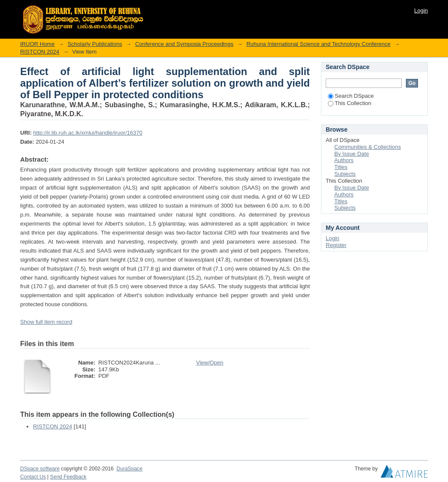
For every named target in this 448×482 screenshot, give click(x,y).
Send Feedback (68, 477)
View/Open (210, 363)
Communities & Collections (368, 147)
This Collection (350, 103)
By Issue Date (352, 154)
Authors (344, 160)
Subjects (345, 174)
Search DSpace (351, 96)
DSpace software (40, 469)
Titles (341, 167)
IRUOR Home (37, 44)
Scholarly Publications (95, 44)
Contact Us (33, 477)
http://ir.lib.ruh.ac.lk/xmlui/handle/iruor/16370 (88, 133)
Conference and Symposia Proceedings (184, 44)
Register (336, 245)
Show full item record (46, 322)
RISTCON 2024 (40, 52)
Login (421, 11)
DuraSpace (129, 469)
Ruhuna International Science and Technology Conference (318, 44)
